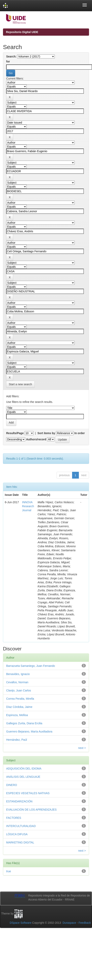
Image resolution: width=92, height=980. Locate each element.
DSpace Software (21, 923)
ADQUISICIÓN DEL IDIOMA (24, 769)
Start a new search (20, 384)
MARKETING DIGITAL (20, 842)
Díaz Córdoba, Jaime (19, 707)
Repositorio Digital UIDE (22, 32)
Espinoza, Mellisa (17, 715)
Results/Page (15, 433)
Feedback (85, 923)
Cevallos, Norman (17, 682)
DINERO (12, 785)
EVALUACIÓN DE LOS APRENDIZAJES (31, 810)
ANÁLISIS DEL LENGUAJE (23, 777)
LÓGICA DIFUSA (17, 834)
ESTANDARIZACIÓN (19, 801)
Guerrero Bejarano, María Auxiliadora (29, 731)
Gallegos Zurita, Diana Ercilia (24, 723)
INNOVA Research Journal (28, 506)
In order (80, 433)
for (8, 61)
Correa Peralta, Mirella (20, 699)
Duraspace (69, 923)
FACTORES (14, 818)
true (9, 871)
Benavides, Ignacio (18, 674)
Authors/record (36, 439)
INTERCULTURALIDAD (21, 826)
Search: (11, 56)
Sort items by (46, 433)
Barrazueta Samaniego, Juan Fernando (31, 666)
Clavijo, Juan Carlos (19, 690)
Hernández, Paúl (17, 740)
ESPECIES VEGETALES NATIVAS (28, 793)
